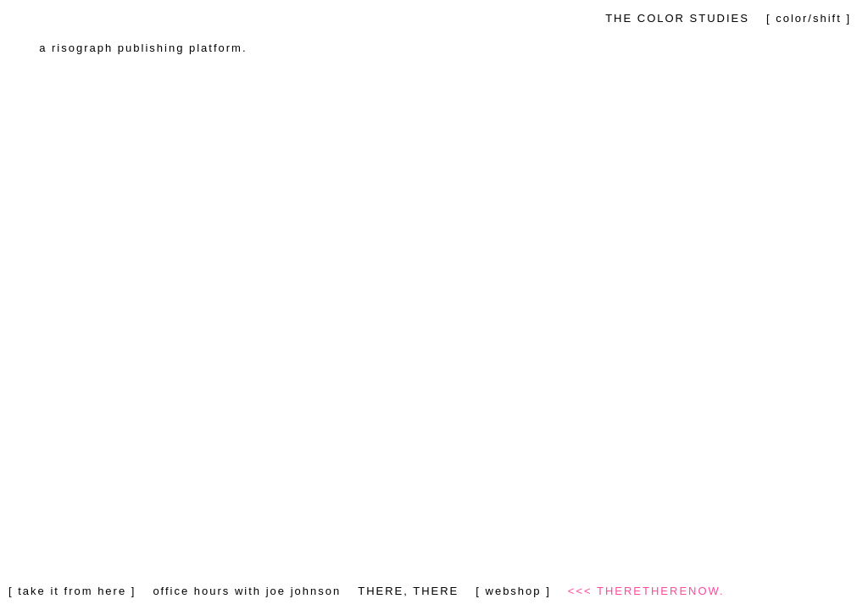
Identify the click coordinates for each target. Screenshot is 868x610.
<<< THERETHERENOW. (646, 591)
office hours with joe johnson (247, 591)
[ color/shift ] (809, 18)
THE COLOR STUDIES (677, 18)
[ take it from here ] (72, 591)
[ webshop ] (513, 591)
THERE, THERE (408, 591)
